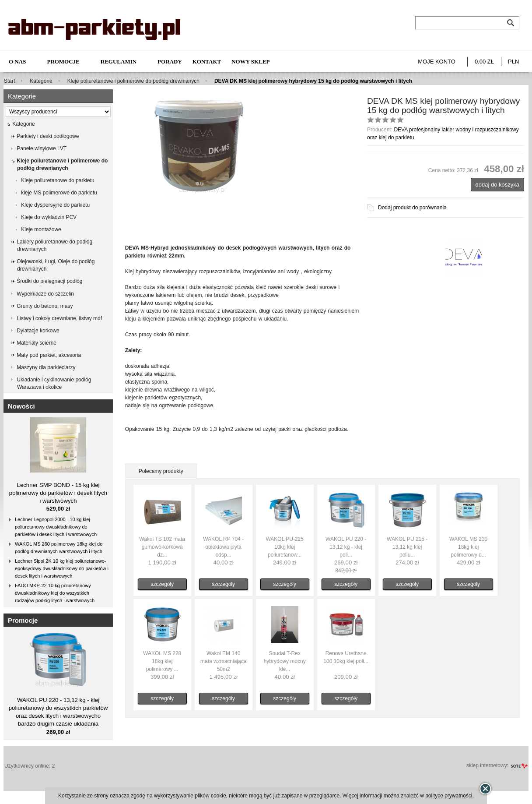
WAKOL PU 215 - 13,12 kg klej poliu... (407, 547)
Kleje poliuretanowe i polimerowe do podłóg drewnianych (133, 81)
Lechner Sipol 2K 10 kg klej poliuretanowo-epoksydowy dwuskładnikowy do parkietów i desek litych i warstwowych (62, 568)
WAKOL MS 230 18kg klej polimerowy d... (468, 547)
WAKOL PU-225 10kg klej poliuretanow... (284, 547)
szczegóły (162, 584)
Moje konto (437, 62)
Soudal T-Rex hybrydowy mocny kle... (285, 661)
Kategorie (41, 81)
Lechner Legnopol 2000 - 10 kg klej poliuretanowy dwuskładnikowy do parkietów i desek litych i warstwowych (56, 527)
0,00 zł (484, 62)
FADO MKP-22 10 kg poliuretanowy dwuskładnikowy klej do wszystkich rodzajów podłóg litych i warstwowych (55, 593)
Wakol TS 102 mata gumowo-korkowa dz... (162, 547)
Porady (170, 62)
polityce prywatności (449, 796)
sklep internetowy (487, 765)
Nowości (21, 406)
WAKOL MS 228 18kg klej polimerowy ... (162, 661)
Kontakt (207, 62)
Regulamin (119, 62)
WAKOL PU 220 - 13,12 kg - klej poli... (346, 547)
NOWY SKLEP (250, 62)
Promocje (63, 62)
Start (9, 81)
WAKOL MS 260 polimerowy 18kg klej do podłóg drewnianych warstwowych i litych (59, 548)
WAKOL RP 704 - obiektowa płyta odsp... (223, 547)
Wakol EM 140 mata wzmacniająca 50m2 (223, 661)
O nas (17, 62)
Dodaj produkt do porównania (412, 208)
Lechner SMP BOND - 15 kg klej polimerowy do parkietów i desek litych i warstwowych (58, 493)
